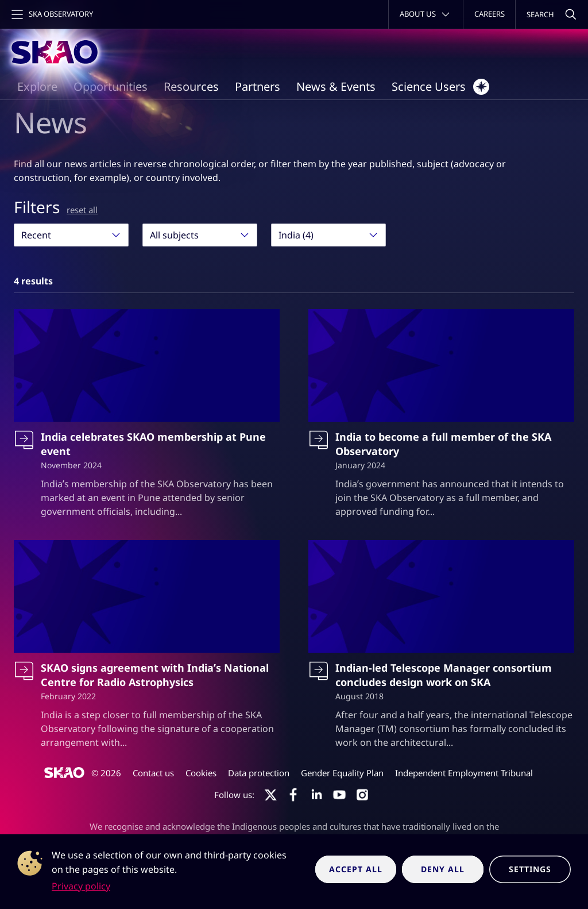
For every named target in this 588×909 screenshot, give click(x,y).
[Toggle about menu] (426, 14)
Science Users (440, 87)
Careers (490, 14)
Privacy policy (81, 886)
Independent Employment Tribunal (464, 773)
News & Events (336, 86)
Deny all (443, 869)
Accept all (356, 869)
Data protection (259, 773)
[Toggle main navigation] (51, 14)
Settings (530, 869)
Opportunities (111, 86)
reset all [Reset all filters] (82, 210)
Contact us (153, 773)
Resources (191, 86)
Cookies (201, 773)
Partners (258, 86)
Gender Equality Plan (342, 773)
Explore (37, 86)
